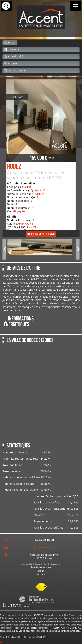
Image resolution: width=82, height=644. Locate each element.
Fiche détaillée (14, 57)
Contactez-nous (15, 71)
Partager (11, 64)
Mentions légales (41, 567)
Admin (41, 574)
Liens (41, 571)
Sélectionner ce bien (43, 234)
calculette (11, 50)
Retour (10, 43)
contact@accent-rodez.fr (44, 547)
